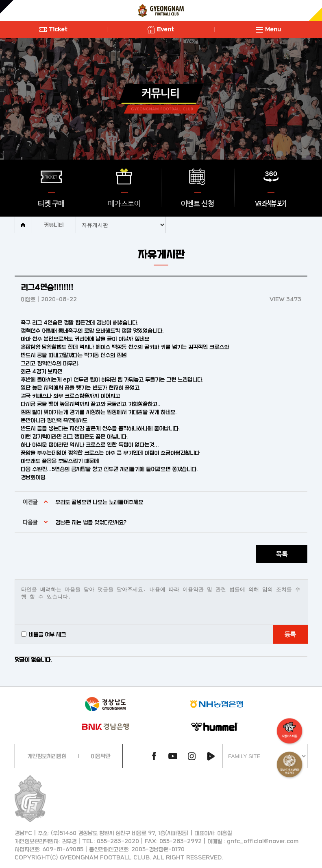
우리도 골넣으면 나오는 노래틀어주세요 (99, 502)
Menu (268, 29)
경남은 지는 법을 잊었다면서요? (91, 522)
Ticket (53, 29)
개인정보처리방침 (47, 756)
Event (161, 29)
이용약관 (100, 756)
